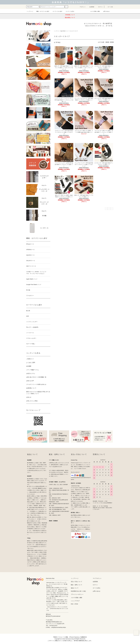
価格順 (107, 42)
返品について (75, 588)
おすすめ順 (101, 42)
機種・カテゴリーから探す (42, 11)
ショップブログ (75, 601)
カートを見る (97, 588)
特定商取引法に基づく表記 (78, 591)
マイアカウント (97, 578)
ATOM (76, 604)
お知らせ (29, 397)
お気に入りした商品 (32, 401)
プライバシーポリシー (77, 594)
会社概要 (29, 366)
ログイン (99, 7)
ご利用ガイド (30, 359)
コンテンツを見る (69, 11)
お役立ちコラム (31, 373)
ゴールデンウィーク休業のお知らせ (36, 384)
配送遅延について (70, 18)
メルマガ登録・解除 (94, 11)
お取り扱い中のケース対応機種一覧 (36, 377)
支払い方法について (77, 582)
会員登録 (91, 7)
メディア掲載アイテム (32, 370)
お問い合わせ (105, 11)
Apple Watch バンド (65, 31)
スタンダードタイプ (74, 31)
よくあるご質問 (31, 363)
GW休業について (70, 15)
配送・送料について (77, 585)
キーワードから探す (56, 11)
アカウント (82, 7)
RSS (72, 604)
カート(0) (109, 7)
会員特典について (31, 388)
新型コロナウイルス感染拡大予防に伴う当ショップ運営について (38, 393)
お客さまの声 (30, 381)
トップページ (30, 11)
